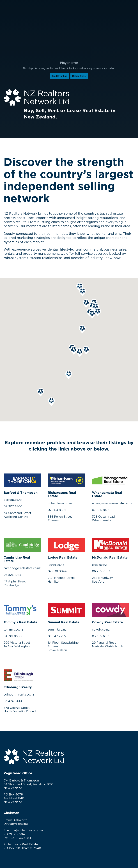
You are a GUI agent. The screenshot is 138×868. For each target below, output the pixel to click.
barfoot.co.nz (13, 500)
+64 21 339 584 (20, 838)
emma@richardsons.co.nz (25, 830)
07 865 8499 (101, 510)
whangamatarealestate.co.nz (112, 503)
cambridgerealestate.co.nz (22, 568)
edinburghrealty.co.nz (19, 694)
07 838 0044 (57, 571)
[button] (86, 303)
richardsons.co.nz (60, 503)
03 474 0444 (13, 701)
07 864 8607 (57, 510)
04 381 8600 (13, 636)
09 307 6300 (13, 506)
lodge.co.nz (56, 565)
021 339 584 (16, 834)
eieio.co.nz (99, 565)
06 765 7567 (101, 571)
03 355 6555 (101, 636)
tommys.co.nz (13, 629)
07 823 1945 (12, 575)
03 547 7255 (57, 636)
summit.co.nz (57, 629)
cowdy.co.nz (101, 629)
